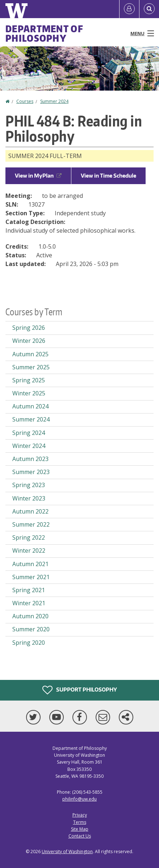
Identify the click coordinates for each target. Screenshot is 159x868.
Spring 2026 (29, 328)
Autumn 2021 (30, 564)
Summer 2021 (31, 577)
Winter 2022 (29, 551)
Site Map (80, 829)
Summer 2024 (54, 101)
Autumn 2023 (30, 459)
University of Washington (67, 852)
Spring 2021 (29, 590)
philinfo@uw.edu (79, 799)
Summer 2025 (31, 367)
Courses (25, 101)
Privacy (80, 815)
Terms (80, 822)
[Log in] (129, 9)
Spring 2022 (29, 537)
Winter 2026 (29, 341)
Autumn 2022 (30, 511)
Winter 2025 (29, 393)
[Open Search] (149, 9)
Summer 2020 (31, 629)
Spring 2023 (29, 485)
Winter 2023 (29, 498)
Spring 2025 (29, 380)
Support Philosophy (80, 690)
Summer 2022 (31, 524)
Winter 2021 (29, 603)
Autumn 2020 (30, 616)
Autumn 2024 (30, 406)
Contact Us (80, 836)
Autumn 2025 (30, 354)
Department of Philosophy (44, 33)
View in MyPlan (38, 176)
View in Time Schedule (108, 176)
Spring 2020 (29, 643)
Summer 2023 (31, 472)
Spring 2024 (29, 433)
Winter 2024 (29, 446)
